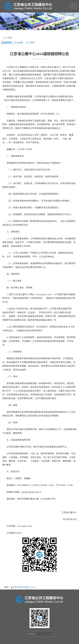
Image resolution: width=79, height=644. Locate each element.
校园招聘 (7, 43)
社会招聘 (19, 43)
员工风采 (30, 43)
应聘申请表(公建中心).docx (24, 587)
